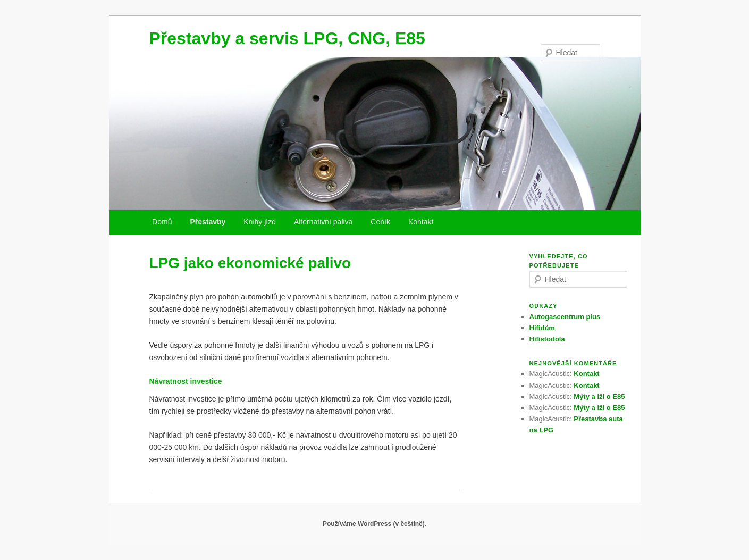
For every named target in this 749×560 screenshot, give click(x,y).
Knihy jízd (260, 222)
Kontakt (421, 222)
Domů (162, 222)
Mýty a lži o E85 (599, 396)
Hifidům (542, 328)
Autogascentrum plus (565, 317)
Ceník (380, 222)
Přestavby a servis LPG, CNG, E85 (287, 38)
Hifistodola (547, 339)
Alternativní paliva (323, 222)
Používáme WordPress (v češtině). (374, 524)
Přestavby (208, 222)
